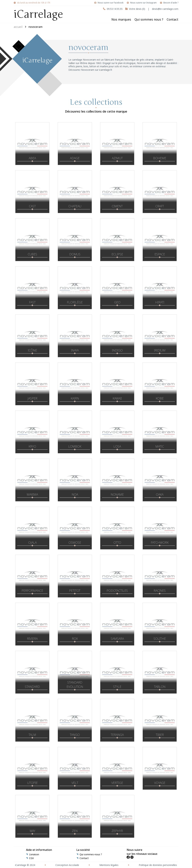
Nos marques (121, 19)
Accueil (18, 27)
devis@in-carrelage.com (165, 9)
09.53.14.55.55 (115, 9)
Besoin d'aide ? (171, 3)
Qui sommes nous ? (149, 19)
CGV (31, 858)
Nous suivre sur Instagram (143, 3)
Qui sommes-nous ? (91, 854)
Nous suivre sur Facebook (111, 3)
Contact (172, 19)
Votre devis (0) (137, 9)
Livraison (34, 854)
